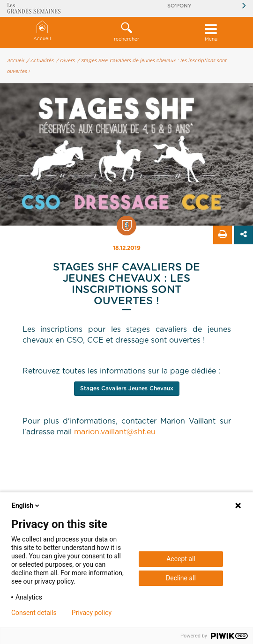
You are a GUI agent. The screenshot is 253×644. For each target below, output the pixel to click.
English (26, 505)
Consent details (34, 613)
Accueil (42, 31)
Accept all (181, 559)
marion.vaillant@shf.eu (115, 432)
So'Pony (179, 6)
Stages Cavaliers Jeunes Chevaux (127, 388)
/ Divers (66, 61)
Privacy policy (92, 613)
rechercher (126, 32)
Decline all (181, 578)
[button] (126, 32)
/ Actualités (40, 61)
